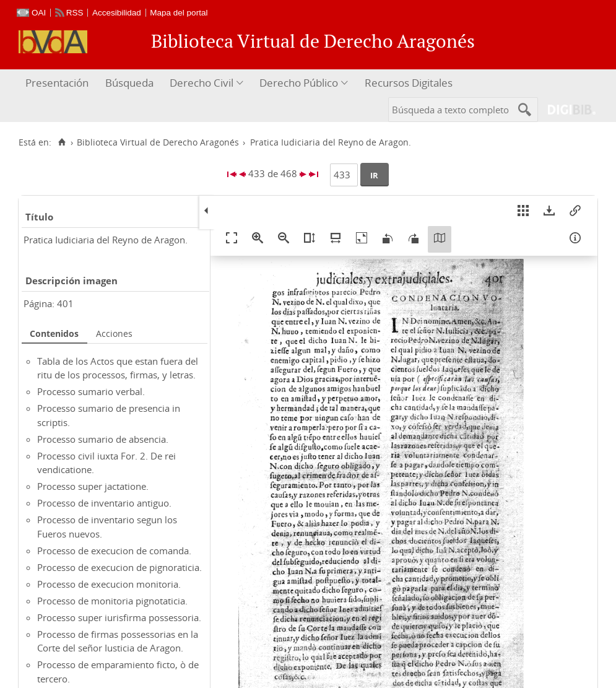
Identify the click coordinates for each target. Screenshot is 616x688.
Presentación (57, 83)
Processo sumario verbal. (91, 391)
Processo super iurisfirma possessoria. (119, 617)
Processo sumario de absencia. (103, 439)
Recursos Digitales (409, 83)
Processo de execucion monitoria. (109, 584)
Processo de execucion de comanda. (114, 551)
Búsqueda (129, 83)
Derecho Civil (202, 83)
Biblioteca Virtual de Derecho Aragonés (158, 142)
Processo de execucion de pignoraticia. (119, 567)
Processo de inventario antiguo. (104, 503)
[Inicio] (62, 142)
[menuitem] (59, 83)
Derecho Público (299, 83)
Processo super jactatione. (93, 486)
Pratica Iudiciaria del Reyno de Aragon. (106, 240)
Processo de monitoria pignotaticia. (112, 601)
